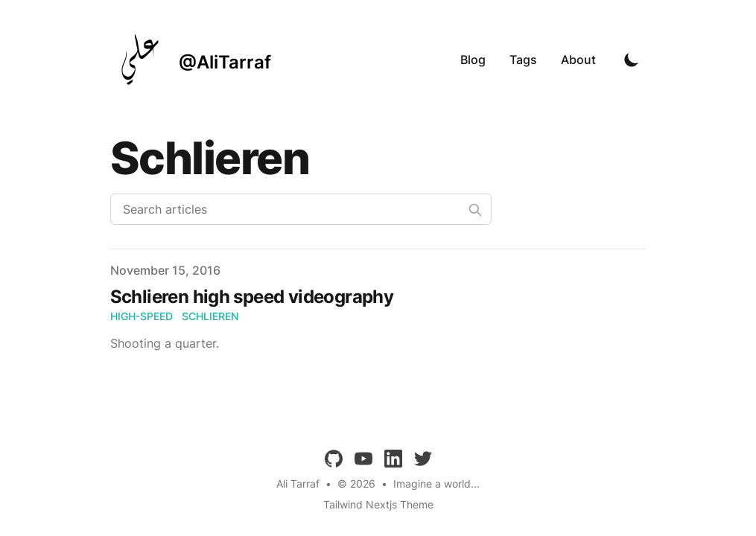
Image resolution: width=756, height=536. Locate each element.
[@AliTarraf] (191, 60)
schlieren (210, 316)
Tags (523, 60)
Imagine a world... (436, 484)
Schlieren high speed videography (252, 297)
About (578, 60)
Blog (473, 60)
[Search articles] (301, 209)
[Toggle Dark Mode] (632, 60)
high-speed (142, 316)
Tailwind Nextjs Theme (378, 504)
